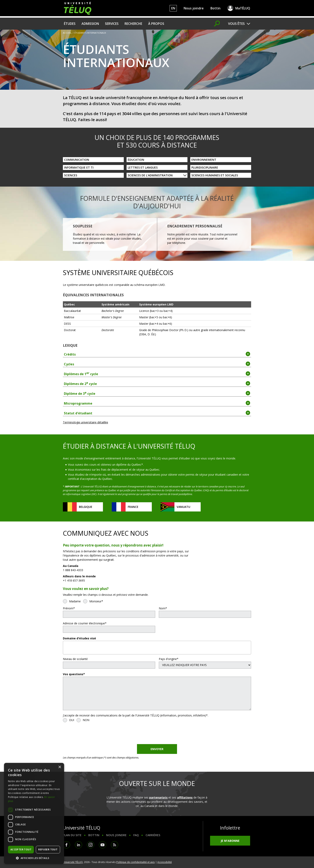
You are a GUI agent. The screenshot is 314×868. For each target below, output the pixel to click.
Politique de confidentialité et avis (136, 862)
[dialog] (34, 813)
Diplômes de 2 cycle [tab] (157, 383)
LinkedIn (78, 845)
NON (86, 720)
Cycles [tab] (157, 364)
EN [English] (173, 8)
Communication (77, 160)
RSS (115, 845)
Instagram (91, 845)
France (133, 507)
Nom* (163, 608)
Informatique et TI (79, 167)
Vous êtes (236, 24)
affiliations (185, 797)
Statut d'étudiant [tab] (157, 413)
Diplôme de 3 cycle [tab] (157, 393)
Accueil (67, 33)
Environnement (204, 160)
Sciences (71, 175)
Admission (90, 24)
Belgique (86, 507)
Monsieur (95, 601)
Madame (75, 601)
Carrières (153, 835)
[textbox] (65, 646)
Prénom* (69, 608)
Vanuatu (183, 507)
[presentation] (93, 734)
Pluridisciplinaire (205, 167)
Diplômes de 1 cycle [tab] (157, 374)
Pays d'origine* (169, 659)
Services (112, 24)
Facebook (66, 845)
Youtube (103, 845)
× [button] (60, 767)
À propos (156, 24)
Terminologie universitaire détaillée (86, 422)
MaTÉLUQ (243, 8)
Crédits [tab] (157, 354)
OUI (72, 720)
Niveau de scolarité (75, 659)
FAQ (136, 835)
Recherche (133, 24)
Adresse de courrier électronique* (85, 623)
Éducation (136, 160)
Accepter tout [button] (21, 849)
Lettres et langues (143, 167)
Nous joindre (194, 8)
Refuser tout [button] (48, 849)
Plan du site (72, 835)
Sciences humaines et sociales (215, 175)
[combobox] (157, 648)
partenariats (158, 797)
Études (70, 24)
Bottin (215, 8)
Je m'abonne (230, 841)
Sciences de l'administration (150, 175)
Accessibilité (165, 862)
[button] (34, 858)
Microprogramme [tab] (157, 403)
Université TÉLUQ (73, 862)
